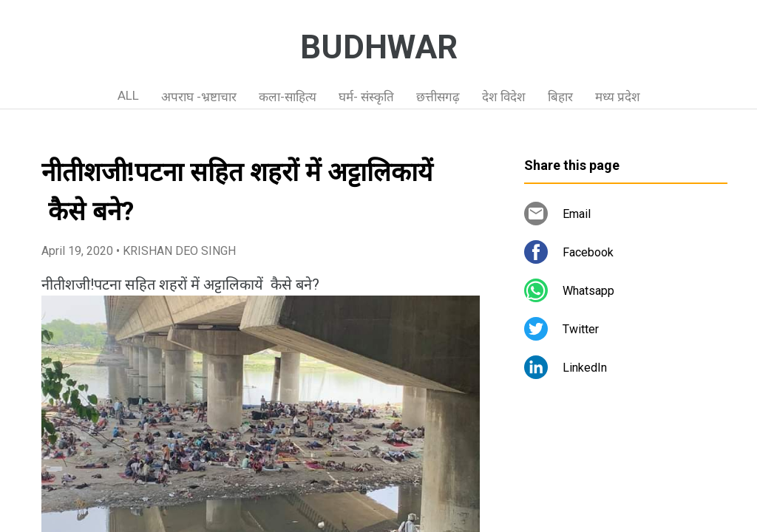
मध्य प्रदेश (618, 97)
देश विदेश (504, 97)
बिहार (560, 97)
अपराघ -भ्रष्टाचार (199, 97)
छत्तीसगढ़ (438, 97)
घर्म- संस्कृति (366, 97)
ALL (128, 95)
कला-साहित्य (288, 97)
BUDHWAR (379, 47)
